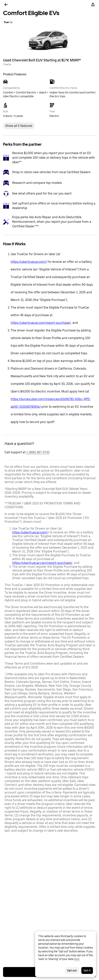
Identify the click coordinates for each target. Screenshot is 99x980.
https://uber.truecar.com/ (28, 262)
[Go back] (6, 5)
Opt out (72, 970)
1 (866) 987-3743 (38, 452)
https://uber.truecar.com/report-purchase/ (41, 323)
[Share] (93, 5)
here (77, 959)
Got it (87, 970)
